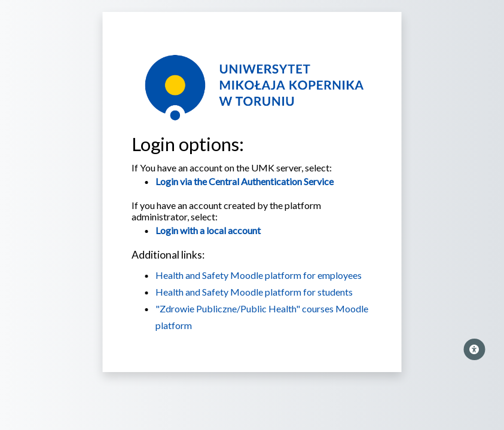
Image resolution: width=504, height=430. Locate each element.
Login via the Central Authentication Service (245, 181)
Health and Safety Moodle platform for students (254, 292)
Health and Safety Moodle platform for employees (259, 275)
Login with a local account (208, 230)
